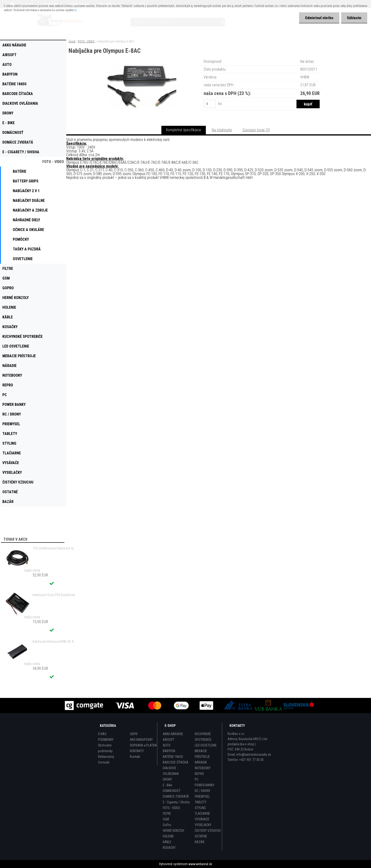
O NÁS (102, 734)
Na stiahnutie (222, 130)
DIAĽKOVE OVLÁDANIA (171, 771)
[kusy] (210, 104)
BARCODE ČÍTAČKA (176, 762)
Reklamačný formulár (106, 759)
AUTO (167, 745)
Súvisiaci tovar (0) (256, 130)
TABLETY (201, 802)
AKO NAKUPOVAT (141, 740)
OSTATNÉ (201, 836)
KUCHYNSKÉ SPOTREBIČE (203, 737)
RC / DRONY (203, 791)
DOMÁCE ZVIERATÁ (176, 796)
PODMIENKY (106, 740)
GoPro (167, 825)
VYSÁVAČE (202, 819)
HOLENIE (168, 836)
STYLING (200, 808)
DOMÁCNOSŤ (172, 791)
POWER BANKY (205, 785)
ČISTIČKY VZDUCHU (208, 831)
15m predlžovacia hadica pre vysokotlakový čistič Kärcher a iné (55, 548)
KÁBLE (167, 842)
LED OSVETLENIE (206, 745)
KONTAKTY (137, 751)
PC (197, 779)
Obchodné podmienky (105, 748)
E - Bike (168, 785)
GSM (166, 819)
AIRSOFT (169, 740)
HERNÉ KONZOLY (174, 831)
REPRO (199, 774)
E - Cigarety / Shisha (176, 802)
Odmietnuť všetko (319, 18)
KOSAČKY (169, 848)
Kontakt (135, 757)
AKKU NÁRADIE (173, 734)
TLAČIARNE (202, 814)
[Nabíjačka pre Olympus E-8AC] (142, 65)
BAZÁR (200, 842)
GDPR (134, 734)
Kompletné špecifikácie (184, 130)
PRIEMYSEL (202, 796)
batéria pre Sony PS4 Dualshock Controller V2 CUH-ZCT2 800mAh (55, 595)
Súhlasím (354, 18)
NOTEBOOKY (203, 768)
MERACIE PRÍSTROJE (202, 754)
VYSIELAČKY (203, 825)
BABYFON (169, 751)
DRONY (167, 779)
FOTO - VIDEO (86, 41)
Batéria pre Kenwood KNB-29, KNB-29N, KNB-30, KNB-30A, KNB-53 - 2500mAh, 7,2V (55, 642)
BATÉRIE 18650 (173, 757)
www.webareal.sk (200, 864)
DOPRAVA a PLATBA (143, 745)
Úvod (72, 41)
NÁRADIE (201, 762)
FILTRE (167, 814)
